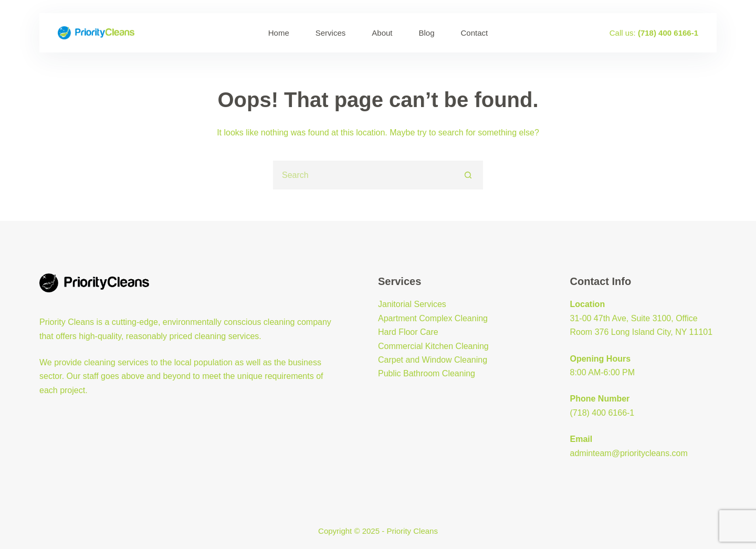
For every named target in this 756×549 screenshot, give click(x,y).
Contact (475, 33)
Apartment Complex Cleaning (433, 318)
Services (331, 33)
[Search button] (469, 175)
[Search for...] (364, 175)
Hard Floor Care (408, 332)
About (382, 33)
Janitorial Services (412, 304)
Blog (427, 33)
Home (279, 33)
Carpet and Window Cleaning (433, 360)
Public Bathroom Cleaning (427, 373)
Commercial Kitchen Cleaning (433, 346)
